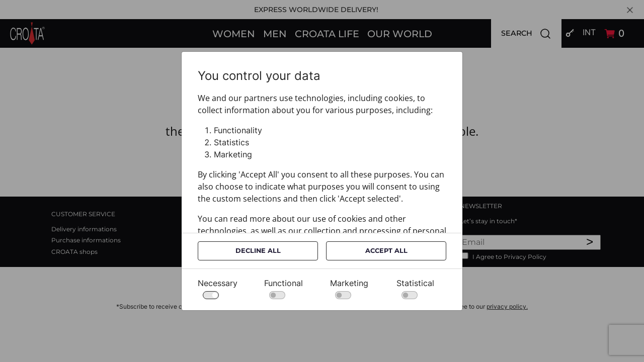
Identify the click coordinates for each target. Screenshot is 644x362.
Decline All (258, 251)
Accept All (386, 251)
